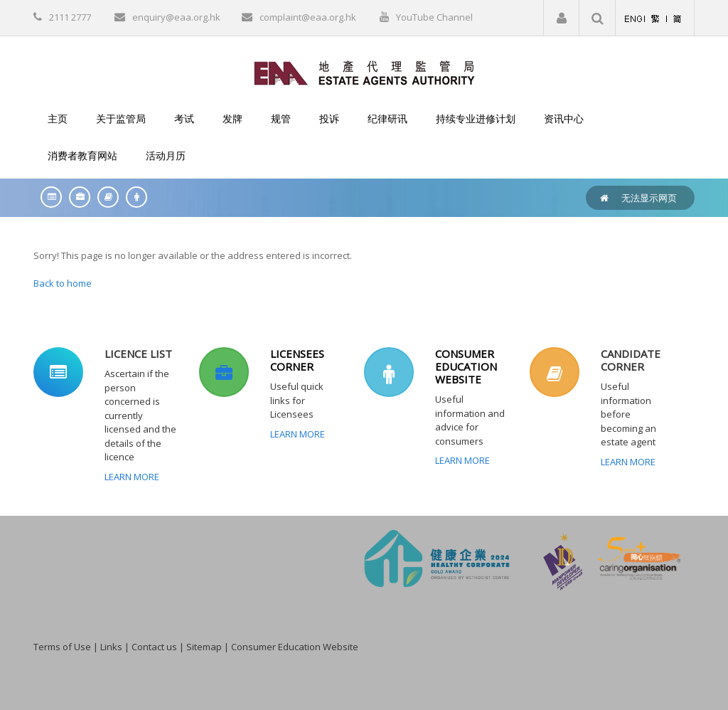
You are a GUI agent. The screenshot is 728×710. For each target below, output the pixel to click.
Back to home (63, 283)
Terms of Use (62, 647)
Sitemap (204, 647)
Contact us (154, 647)
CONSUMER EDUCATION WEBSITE (466, 366)
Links (111, 647)
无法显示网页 (649, 198)
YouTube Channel (434, 17)
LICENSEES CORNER (297, 360)
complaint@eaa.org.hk (308, 17)
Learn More (132, 477)
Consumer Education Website (295, 647)
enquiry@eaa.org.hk (176, 17)
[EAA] (364, 72)
